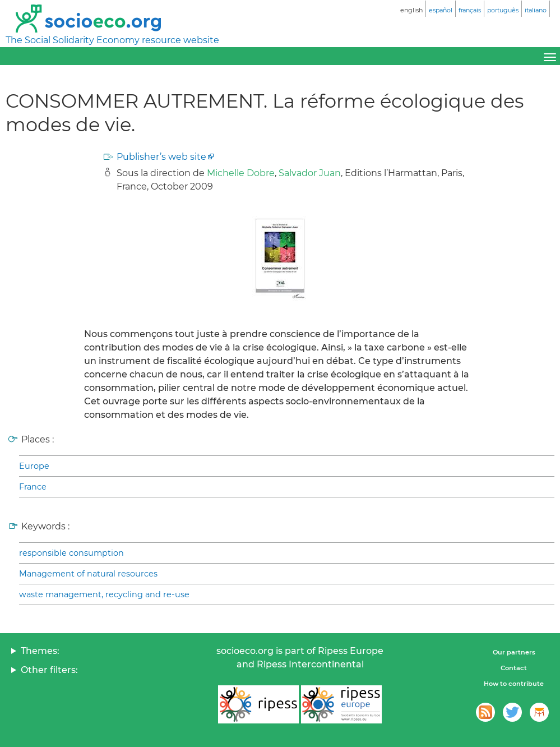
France (33, 487)
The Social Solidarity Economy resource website (112, 40)
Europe (34, 466)
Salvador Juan (310, 173)
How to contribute (514, 684)
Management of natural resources (88, 574)
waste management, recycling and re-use (104, 594)
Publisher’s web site (161, 157)
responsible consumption (71, 553)
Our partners (514, 652)
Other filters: (49, 670)
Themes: (40, 651)
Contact (514, 668)
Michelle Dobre (241, 173)
